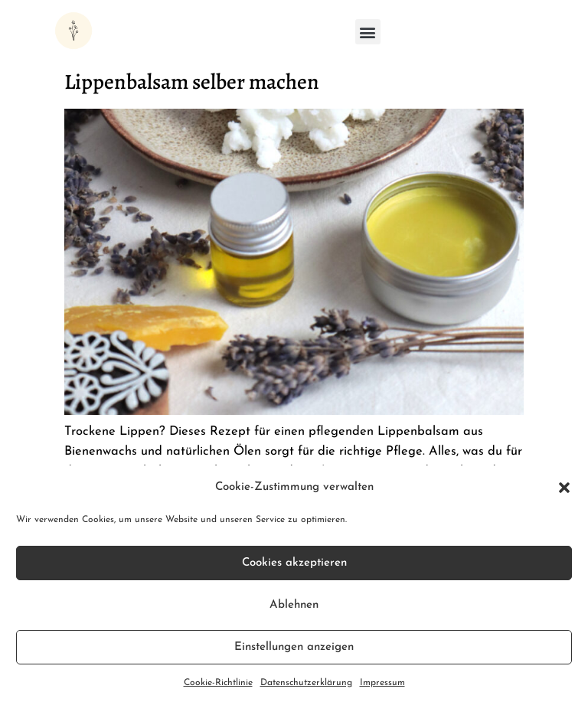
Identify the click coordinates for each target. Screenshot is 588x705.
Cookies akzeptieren (294, 563)
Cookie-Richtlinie (218, 683)
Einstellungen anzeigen (294, 647)
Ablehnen (294, 605)
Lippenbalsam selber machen (192, 82)
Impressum (382, 683)
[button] (564, 488)
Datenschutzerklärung (306, 683)
